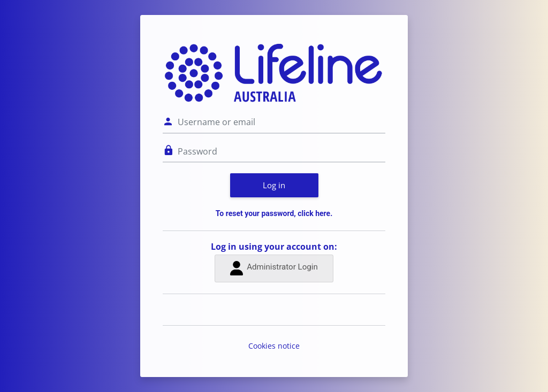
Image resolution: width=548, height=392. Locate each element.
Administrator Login (274, 268)
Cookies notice (274, 346)
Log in (274, 185)
